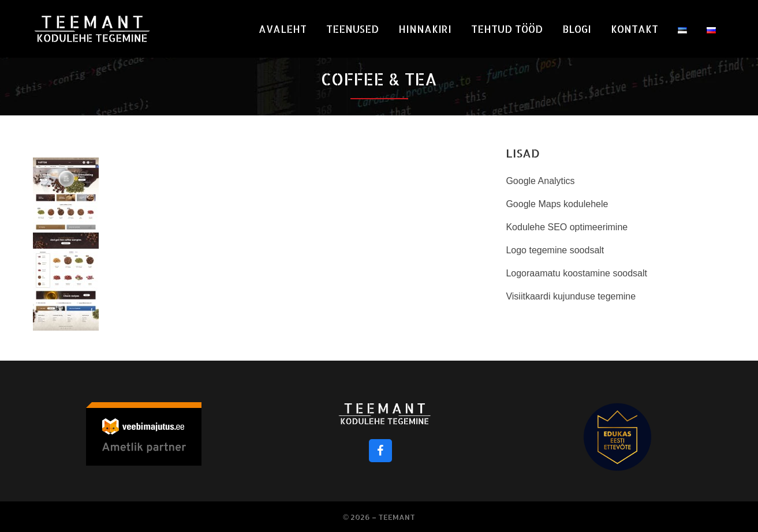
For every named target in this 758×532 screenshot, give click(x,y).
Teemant (397, 517)
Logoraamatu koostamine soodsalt (576, 273)
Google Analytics (540, 181)
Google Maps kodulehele (557, 204)
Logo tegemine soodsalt (555, 250)
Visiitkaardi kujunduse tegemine (571, 296)
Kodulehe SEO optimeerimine (567, 227)
